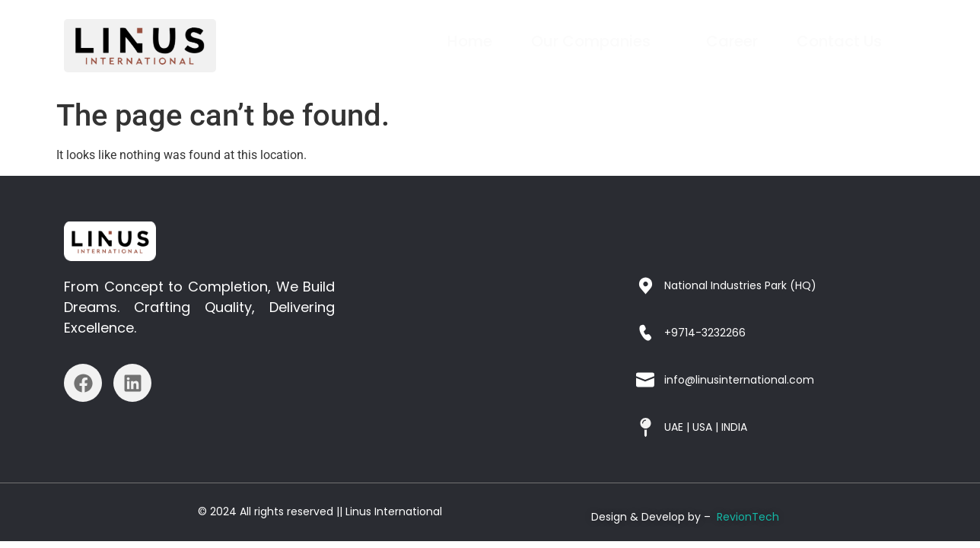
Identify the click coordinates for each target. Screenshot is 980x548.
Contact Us (839, 41)
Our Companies (598, 41)
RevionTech (748, 517)
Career (733, 41)
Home (471, 41)
